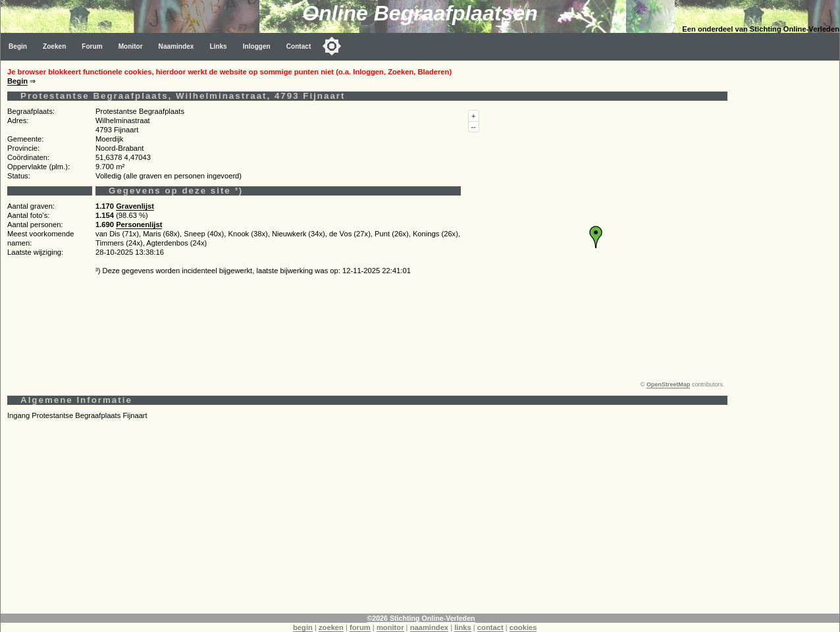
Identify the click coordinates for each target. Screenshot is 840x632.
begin (303, 627)
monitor (390, 627)
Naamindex (176, 46)
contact (490, 627)
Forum (92, 46)
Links (218, 46)
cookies (523, 627)
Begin (18, 46)
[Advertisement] (367, 521)
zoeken (331, 627)
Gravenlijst (135, 206)
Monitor (131, 46)
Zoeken (54, 46)
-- (474, 126)
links (463, 627)
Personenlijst (139, 224)
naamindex (429, 627)
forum (360, 627)
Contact (299, 46)
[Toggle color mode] (332, 46)
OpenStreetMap (669, 384)
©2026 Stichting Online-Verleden (421, 618)
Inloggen (257, 46)
